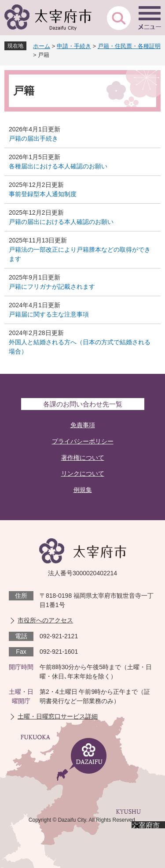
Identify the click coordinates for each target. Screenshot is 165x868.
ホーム (42, 46)
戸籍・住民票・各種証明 (129, 46)
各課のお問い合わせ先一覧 (83, 404)
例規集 (83, 490)
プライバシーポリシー (83, 441)
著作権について (83, 458)
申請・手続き (74, 46)
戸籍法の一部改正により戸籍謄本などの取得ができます (80, 254)
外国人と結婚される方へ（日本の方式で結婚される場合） (80, 347)
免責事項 (83, 425)
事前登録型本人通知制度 (43, 194)
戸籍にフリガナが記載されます (52, 287)
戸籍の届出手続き (33, 138)
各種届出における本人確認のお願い (58, 166)
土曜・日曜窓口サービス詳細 (58, 716)
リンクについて (83, 473)
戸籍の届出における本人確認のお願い (61, 222)
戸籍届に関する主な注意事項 (49, 314)
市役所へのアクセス (45, 620)
